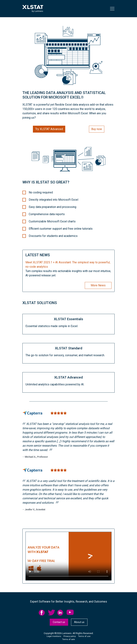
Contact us (59, 622)
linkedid (61, 613)
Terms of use (84, 636)
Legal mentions (54, 636)
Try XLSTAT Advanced (49, 129)
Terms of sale (68, 639)
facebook (42, 613)
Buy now (97, 129)
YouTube (70, 613)
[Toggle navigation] (112, 9)
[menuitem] (43, 613)
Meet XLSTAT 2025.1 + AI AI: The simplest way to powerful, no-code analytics (68, 264)
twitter (52, 613)
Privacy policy (70, 636)
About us (79, 622)
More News (98, 285)
